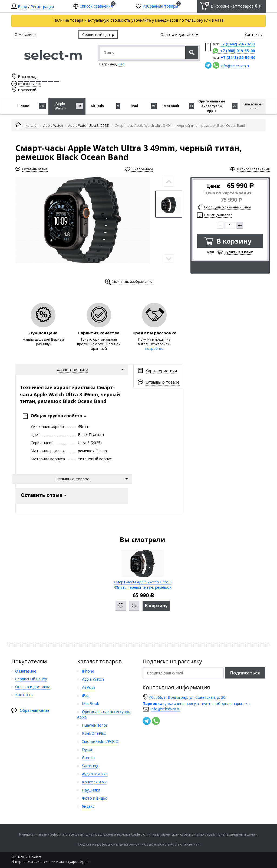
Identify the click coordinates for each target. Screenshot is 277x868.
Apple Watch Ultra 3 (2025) (89, 126)
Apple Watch (53, 126)
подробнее (154, 349)
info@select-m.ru (235, 66)
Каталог (32, 126)
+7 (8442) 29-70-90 (237, 44)
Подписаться (245, 673)
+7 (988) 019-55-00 (238, 51)
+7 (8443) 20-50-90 (238, 57)
